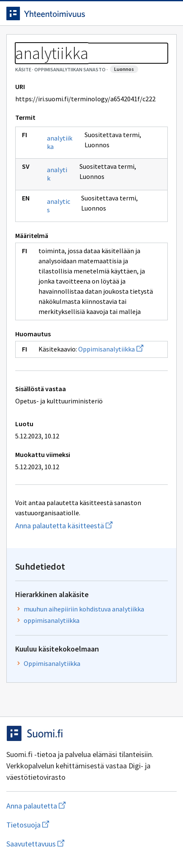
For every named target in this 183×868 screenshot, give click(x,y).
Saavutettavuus (84, 844)
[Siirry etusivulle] (75, 14)
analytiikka (60, 142)
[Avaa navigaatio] (168, 14)
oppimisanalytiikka (52, 620)
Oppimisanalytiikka (111, 349)
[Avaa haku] (151, 14)
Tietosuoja (69, 825)
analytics (59, 206)
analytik (57, 174)
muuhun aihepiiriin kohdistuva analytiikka (84, 609)
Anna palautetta (70, 806)
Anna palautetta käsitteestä (91, 526)
